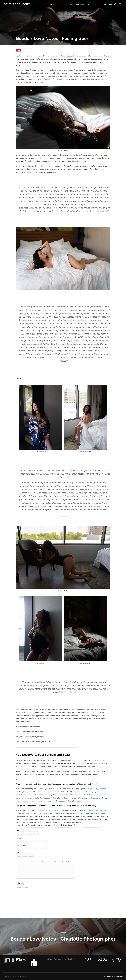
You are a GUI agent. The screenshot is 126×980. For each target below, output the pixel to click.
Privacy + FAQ (107, 4)
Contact (61, 4)
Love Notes (81, 4)
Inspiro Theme (109, 976)
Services (70, 4)
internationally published (97, 789)
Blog (97, 4)
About (90, 4)
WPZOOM (119, 976)
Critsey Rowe (51, 789)
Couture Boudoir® (17, 4)
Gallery (52, 4)
